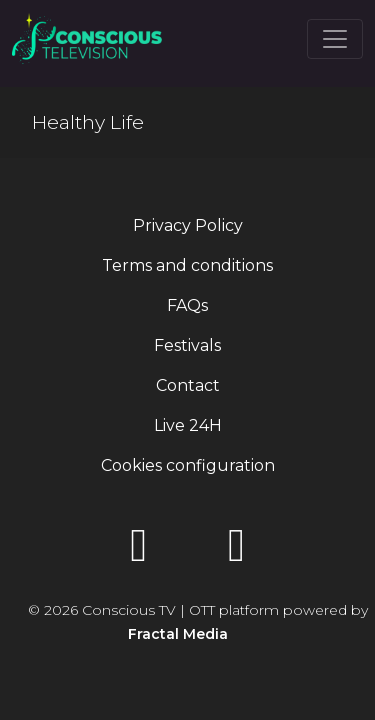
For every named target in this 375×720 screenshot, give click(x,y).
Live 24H (188, 425)
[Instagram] (237, 551)
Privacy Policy (188, 225)
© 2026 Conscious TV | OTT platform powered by (198, 622)
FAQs (187, 305)
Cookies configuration (188, 465)
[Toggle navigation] (335, 39)
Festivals (187, 345)
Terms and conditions (187, 265)
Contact (188, 385)
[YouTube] (139, 551)
